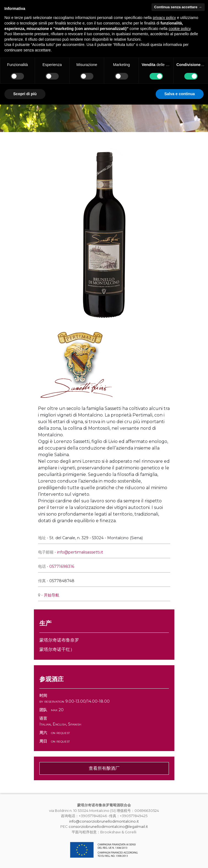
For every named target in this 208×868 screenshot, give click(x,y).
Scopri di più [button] (25, 94)
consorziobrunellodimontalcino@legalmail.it (108, 826)
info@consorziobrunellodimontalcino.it (104, 821)
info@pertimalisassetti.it (80, 552)
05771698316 (62, 566)
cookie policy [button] (179, 29)
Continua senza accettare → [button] (178, 7)
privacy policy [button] (164, 18)
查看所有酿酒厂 (104, 768)
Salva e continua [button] (180, 94)
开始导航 (52, 595)
